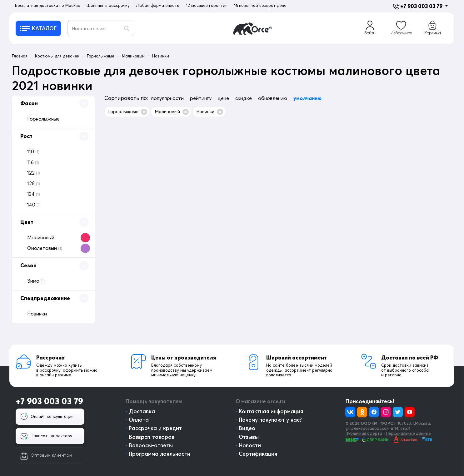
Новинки (210, 112)
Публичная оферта (364, 433)
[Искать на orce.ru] (101, 28)
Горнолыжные (128, 112)
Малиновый (172, 112)
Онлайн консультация (47, 417)
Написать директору (46, 436)
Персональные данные (409, 433)
